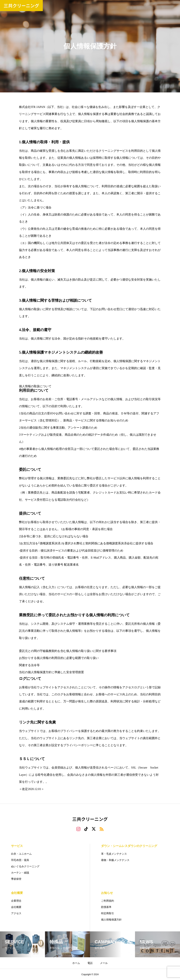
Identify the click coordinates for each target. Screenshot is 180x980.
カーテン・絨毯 (20, 873)
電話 (90, 963)
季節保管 (16, 879)
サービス (17, 846)
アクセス (16, 913)
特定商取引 (108, 913)
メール (104, 963)
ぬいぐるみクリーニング (25, 866)
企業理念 (16, 901)
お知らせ (107, 893)
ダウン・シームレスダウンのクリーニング (129, 846)
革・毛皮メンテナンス (114, 854)
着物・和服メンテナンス (115, 860)
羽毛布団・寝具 (20, 860)
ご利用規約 (108, 901)
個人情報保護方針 (111, 920)
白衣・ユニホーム (21, 854)
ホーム (76, 963)
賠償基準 (106, 907)
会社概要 (17, 893)
